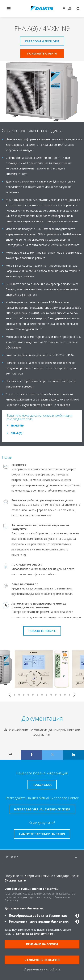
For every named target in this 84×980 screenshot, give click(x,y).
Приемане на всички (42, 944)
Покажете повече (42, 631)
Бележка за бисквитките (35, 934)
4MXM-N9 (17, 425)
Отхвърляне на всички (42, 960)
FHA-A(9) (16, 433)
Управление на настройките (42, 969)
